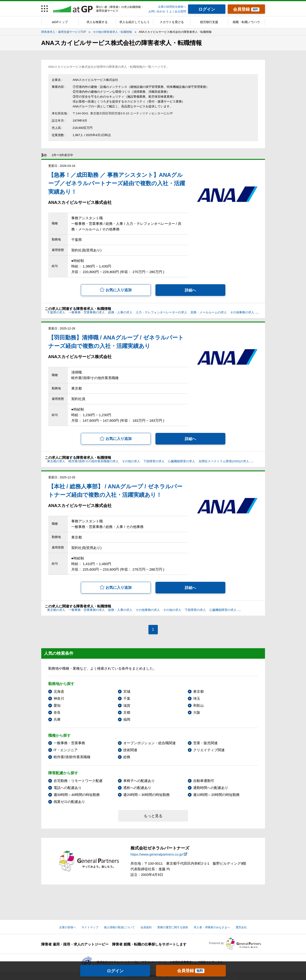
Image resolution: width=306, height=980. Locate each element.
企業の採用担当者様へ (172, 7)
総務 (127, 757)
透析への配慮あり (137, 788)
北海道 (59, 691)
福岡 (127, 719)
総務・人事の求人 (120, 312)
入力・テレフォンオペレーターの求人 (161, 312)
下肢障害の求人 (154, 461)
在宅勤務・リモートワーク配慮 (78, 781)
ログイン (115, 971)
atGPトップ (60, 22)
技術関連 (130, 750)
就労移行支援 (209, 22)
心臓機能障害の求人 (181, 461)
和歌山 (198, 705)
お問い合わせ (157, 11)
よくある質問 (178, 11)
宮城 (127, 691)
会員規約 (146, 927)
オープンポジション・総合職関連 (150, 743)
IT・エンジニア (66, 750)
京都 (127, 712)
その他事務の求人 (242, 312)
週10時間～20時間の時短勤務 (216, 795)
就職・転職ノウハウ (246, 22)
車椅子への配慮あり (139, 781)
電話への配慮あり (68, 788)
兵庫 (57, 719)
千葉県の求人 (56, 312)
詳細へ (190, 290)
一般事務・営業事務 (69, 743)
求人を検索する (97, 22)
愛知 (57, 705)
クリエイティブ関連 (209, 750)
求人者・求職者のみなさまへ (212, 927)
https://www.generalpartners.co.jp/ (157, 854)
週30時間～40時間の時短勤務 (77, 795)
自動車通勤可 (204, 781)
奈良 (57, 712)
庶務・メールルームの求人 (209, 312)
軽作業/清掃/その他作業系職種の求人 (94, 461)
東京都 (198, 691)
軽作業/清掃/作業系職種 (72, 757)
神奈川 (59, 698)
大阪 (197, 712)
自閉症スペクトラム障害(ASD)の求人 (224, 461)
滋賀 (127, 705)
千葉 (127, 698)
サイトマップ (90, 927)
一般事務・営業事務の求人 (87, 312)
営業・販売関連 (205, 743)
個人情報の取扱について (119, 927)
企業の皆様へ (68, 927)
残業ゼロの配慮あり (69, 802)
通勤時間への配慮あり (211, 788)
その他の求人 (131, 461)
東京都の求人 (56, 461)
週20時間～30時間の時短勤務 (146, 795)
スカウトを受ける (172, 22)
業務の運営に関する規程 (173, 927)
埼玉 (197, 698)
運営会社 (241, 927)
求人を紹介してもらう (134, 22)
